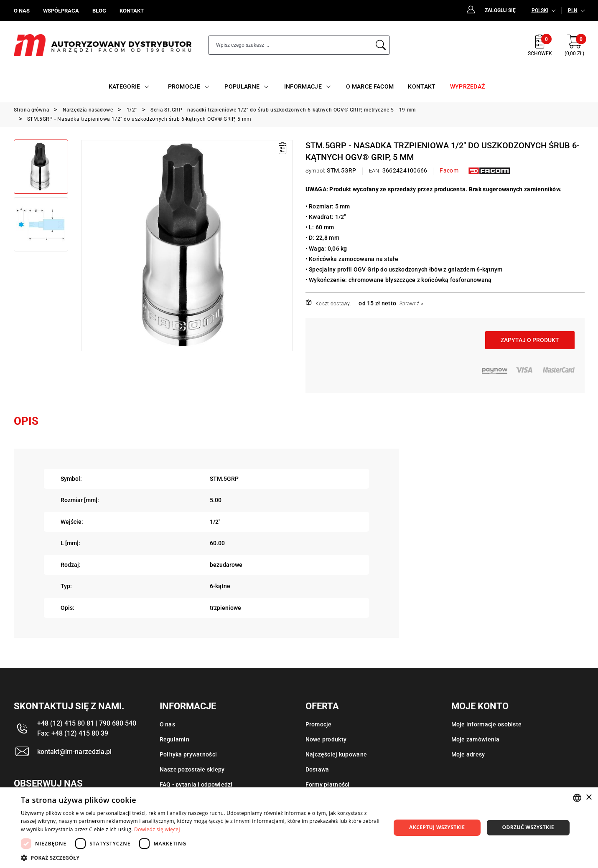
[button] (200, 858)
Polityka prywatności (188, 754)
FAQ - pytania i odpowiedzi (196, 784)
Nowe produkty (326, 739)
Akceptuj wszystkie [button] (437, 827)
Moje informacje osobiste (487, 724)
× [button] (589, 798)
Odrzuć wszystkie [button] (528, 827)
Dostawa (317, 769)
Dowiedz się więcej (157, 829)
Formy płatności (328, 784)
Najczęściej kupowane (336, 754)
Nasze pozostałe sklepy (192, 769)
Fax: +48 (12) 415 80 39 (73, 733)
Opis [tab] (26, 421)
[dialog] (299, 828)
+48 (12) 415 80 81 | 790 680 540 (87, 723)
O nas (167, 724)
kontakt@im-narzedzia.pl (74, 752)
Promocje (319, 724)
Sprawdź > (412, 304)
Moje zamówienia (476, 739)
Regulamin (175, 739)
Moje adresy (468, 754)
